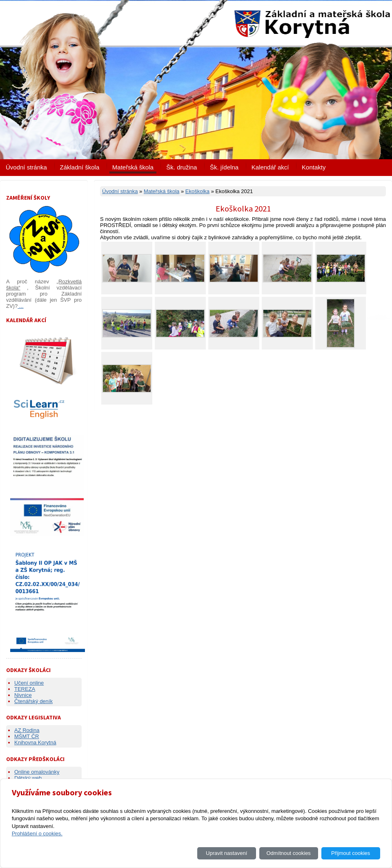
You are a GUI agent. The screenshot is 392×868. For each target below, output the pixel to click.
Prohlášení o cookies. (37, 834)
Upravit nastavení (226, 853)
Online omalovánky (37, 772)
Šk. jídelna (224, 167)
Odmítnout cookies (288, 853)
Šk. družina (182, 167)
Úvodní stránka (26, 167)
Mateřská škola (133, 167)
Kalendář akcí (270, 167)
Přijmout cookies (351, 853)
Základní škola (80, 167)
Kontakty (314, 167)
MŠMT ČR (27, 736)
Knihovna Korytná (35, 742)
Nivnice (23, 695)
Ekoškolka (197, 191)
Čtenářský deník (33, 701)
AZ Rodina (27, 730)
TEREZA (25, 689)
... (20, 306)
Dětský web (28, 778)
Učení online (29, 683)
